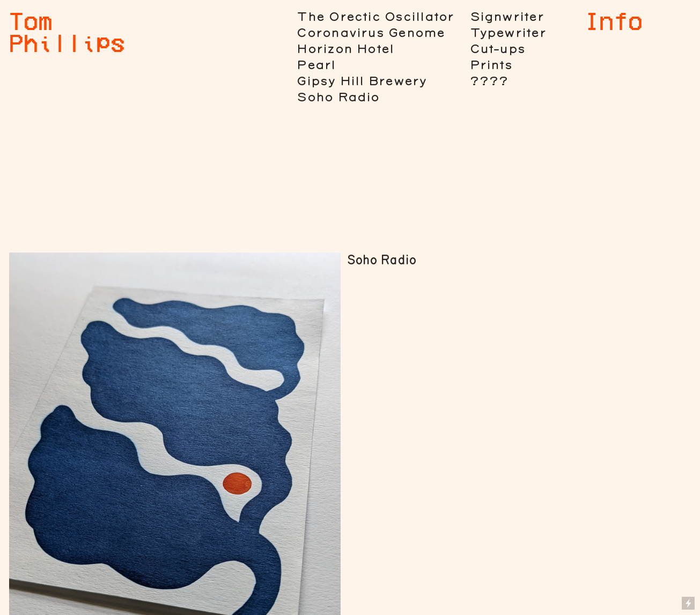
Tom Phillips (67, 31)
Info (614, 20)
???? (489, 81)
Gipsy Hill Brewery (362, 81)
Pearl (316, 65)
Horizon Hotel (345, 49)
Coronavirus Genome (371, 33)
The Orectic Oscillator (375, 17)
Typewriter (508, 33)
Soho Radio (338, 97)
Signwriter (507, 17)
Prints (491, 65)
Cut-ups (498, 49)
